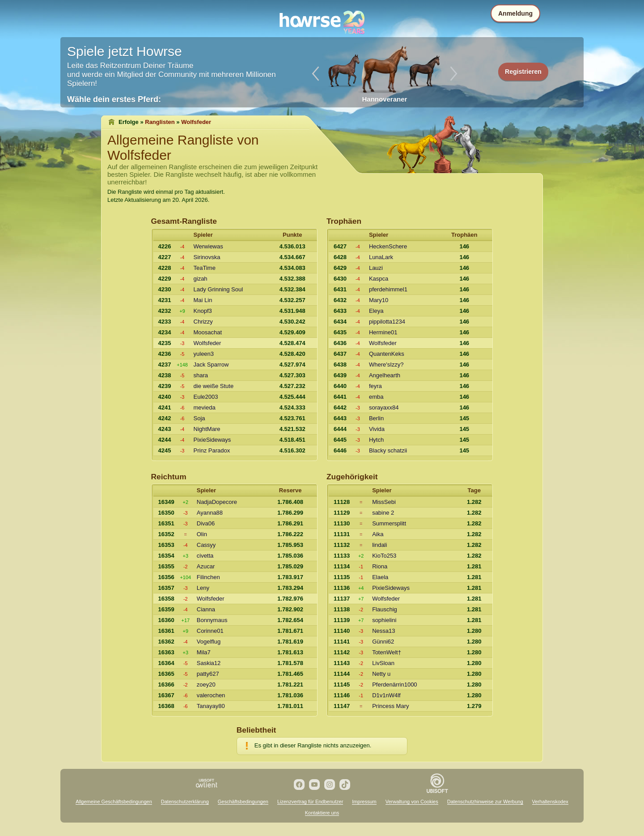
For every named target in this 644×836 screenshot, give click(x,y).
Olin (202, 534)
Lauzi (376, 268)
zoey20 (206, 685)
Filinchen (208, 577)
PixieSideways (212, 440)
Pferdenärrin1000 (394, 685)
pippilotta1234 (387, 322)
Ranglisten (160, 122)
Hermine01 (383, 332)
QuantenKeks (387, 354)
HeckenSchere (388, 246)
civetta (205, 556)
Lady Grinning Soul (218, 289)
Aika (378, 534)
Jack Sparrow (211, 365)
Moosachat (208, 332)
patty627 (208, 674)
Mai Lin (203, 300)
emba (376, 397)
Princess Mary (390, 706)
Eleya (376, 311)
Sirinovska (207, 257)
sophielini (384, 620)
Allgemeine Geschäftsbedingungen (114, 802)
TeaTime (205, 268)
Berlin (376, 418)
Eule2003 (206, 397)
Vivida (377, 429)
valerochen (211, 695)
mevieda (205, 407)
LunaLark (381, 257)
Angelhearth (385, 375)
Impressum (364, 802)
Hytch (376, 440)
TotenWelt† (387, 652)
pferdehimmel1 (388, 289)
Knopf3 (203, 311)
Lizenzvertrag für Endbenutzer (310, 802)
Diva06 (206, 523)
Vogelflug (209, 642)
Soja (199, 418)
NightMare (207, 429)
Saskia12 (209, 663)
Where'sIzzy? (386, 365)
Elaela (380, 577)
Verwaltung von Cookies (412, 802)
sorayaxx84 (384, 407)
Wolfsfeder (208, 343)
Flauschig (385, 609)
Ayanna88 (210, 513)
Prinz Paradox (212, 450)
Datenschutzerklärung (185, 802)
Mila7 (204, 652)
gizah (201, 279)
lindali (379, 545)
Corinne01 (210, 631)
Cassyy (206, 545)
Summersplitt (389, 523)
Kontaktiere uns (322, 813)
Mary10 (379, 300)
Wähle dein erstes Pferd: (114, 99)
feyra (375, 386)
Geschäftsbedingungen (243, 802)
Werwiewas (208, 246)
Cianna (206, 609)
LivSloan (383, 663)
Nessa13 (383, 631)
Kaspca (379, 279)
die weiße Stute (214, 386)
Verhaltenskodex (550, 802)
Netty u (381, 674)
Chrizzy (203, 322)
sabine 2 (383, 513)
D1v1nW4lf (386, 695)
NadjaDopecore (217, 502)
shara (201, 375)
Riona (380, 566)
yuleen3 (204, 354)
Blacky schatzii (388, 450)
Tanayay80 (211, 706)
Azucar (206, 566)
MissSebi (384, 502)
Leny (203, 588)
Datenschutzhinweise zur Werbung (485, 802)
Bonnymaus (212, 620)
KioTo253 (384, 556)
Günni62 (383, 642)
